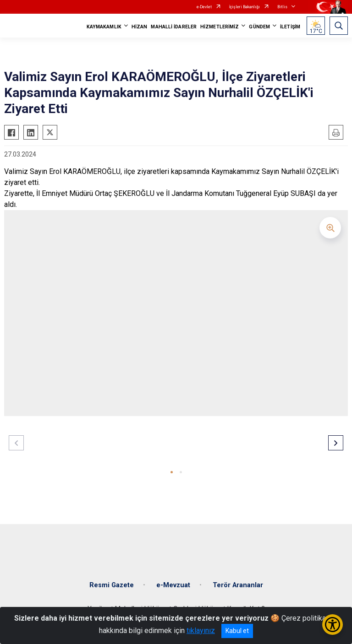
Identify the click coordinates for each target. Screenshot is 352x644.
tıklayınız (201, 630)
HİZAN (140, 27)
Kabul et (237, 631)
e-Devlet (204, 7)
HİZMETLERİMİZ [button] (220, 27)
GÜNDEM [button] (259, 27)
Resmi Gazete (112, 585)
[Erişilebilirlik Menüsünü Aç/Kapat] (333, 625)
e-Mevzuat (173, 585)
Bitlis (282, 7)
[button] (172, 472)
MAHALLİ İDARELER (174, 27)
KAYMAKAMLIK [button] (104, 27)
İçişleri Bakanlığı (245, 7)
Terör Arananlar (238, 585)
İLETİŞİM (290, 27)
